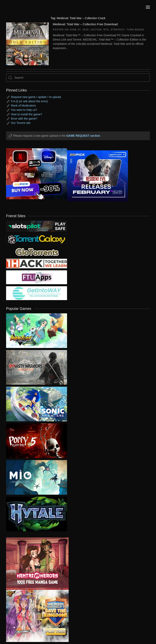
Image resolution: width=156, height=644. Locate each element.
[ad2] (34, 564)
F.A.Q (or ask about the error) (29, 101)
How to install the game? (27, 114)
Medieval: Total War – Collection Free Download (85, 24)
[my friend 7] (37, 293)
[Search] (78, 78)
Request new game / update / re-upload (36, 97)
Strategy (118, 30)
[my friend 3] (37, 263)
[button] (148, 7)
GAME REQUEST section (83, 136)
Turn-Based (135, 30)
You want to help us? (24, 110)
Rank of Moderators (23, 106)
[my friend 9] (37, 226)
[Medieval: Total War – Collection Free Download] (27, 43)
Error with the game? (24, 119)
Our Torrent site (21, 123)
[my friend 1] (37, 239)
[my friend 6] (37, 277)
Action (97, 30)
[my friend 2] (37, 252)
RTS (106, 30)
